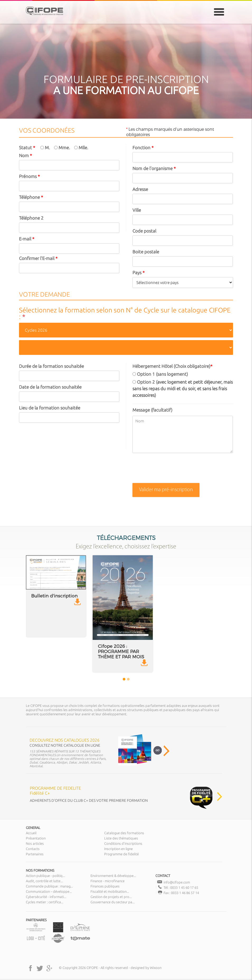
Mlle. (81, 148)
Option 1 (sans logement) (160, 374)
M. (45, 148)
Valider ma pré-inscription (166, 490)
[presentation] (173, 470)
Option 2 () (183, 388)
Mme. (62, 148)
